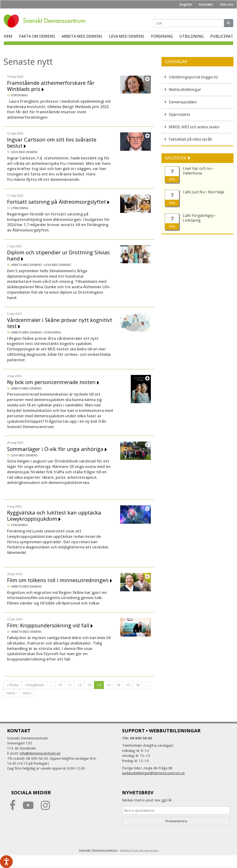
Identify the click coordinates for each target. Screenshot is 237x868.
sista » (28, 693)
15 (109, 685)
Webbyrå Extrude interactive (139, 851)
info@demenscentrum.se (40, 753)
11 (70, 685)
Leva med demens (127, 36)
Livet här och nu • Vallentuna (198, 171)
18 (138, 685)
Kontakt (206, 4)
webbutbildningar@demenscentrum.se (153, 773)
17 (128, 685)
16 (118, 685)
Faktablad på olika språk (190, 139)
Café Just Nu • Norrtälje (203, 192)
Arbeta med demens (82, 36)
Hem (8, 36)
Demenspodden (183, 102)
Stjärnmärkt (179, 114)
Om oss (227, 4)
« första (13, 685)
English (186, 4)
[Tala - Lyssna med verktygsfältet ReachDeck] (6, 862)
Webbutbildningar (185, 89)
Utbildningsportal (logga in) (193, 77)
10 (60, 685)
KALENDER (176, 158)
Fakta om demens (37, 36)
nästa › (12, 693)
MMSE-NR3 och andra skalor (194, 127)
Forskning (162, 36)
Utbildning (191, 36)
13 (89, 685)
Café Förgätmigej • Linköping (199, 218)
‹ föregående (34, 685)
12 (80, 685)
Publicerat (222, 36)
